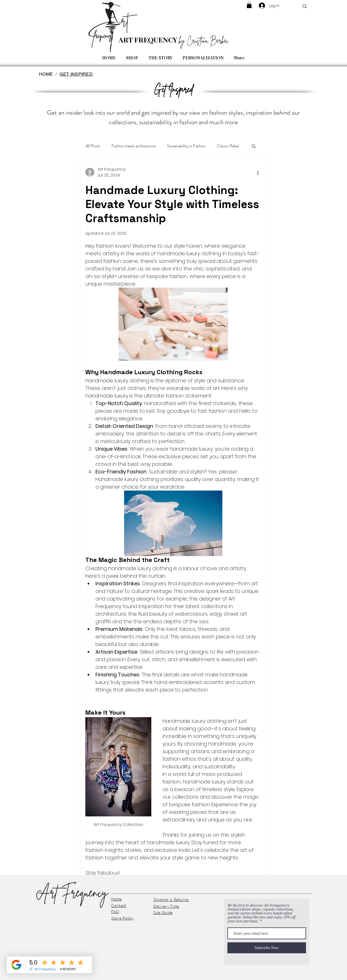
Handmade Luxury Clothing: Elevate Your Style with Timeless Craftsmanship (172, 204)
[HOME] (46, 74)
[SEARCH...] (305, 6)
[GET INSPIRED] (76, 74)
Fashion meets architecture (134, 146)
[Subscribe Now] (267, 948)
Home (116, 899)
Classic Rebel (228, 146)
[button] (249, 5)
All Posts (93, 146)
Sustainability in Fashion (186, 146)
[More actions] (258, 172)
